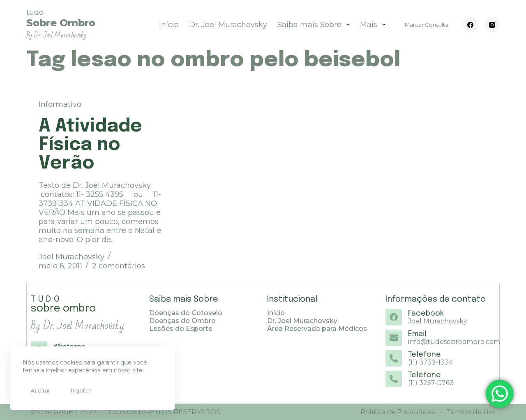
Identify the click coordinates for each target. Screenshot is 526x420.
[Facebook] (471, 25)
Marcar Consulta (427, 25)
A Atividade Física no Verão (90, 145)
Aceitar (40, 390)
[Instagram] (492, 25)
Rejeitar (81, 390)
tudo (61, 24)
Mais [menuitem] (374, 25)
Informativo (60, 104)
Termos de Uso (470, 412)
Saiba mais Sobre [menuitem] (315, 25)
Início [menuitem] (169, 25)
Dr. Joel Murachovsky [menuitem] (228, 25)
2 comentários (119, 266)
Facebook (426, 314)
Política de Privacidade (398, 412)
